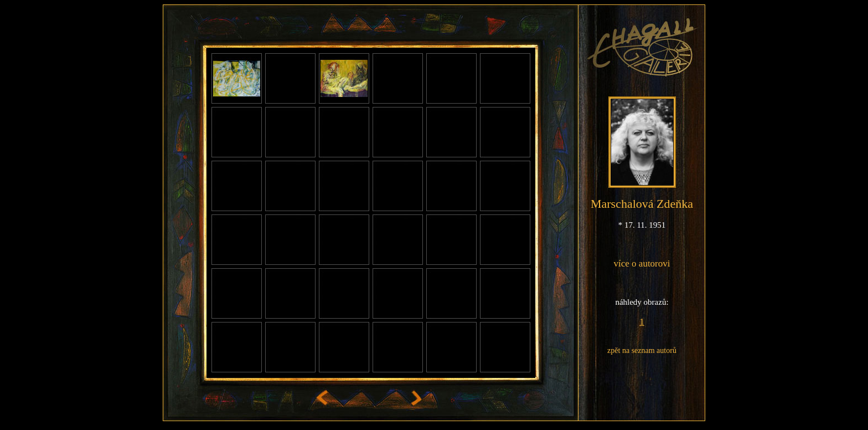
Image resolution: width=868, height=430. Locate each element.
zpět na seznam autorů (642, 350)
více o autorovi (642, 263)
